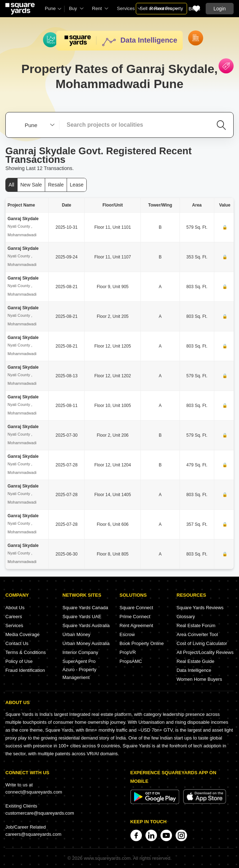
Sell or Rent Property (161, 8)
